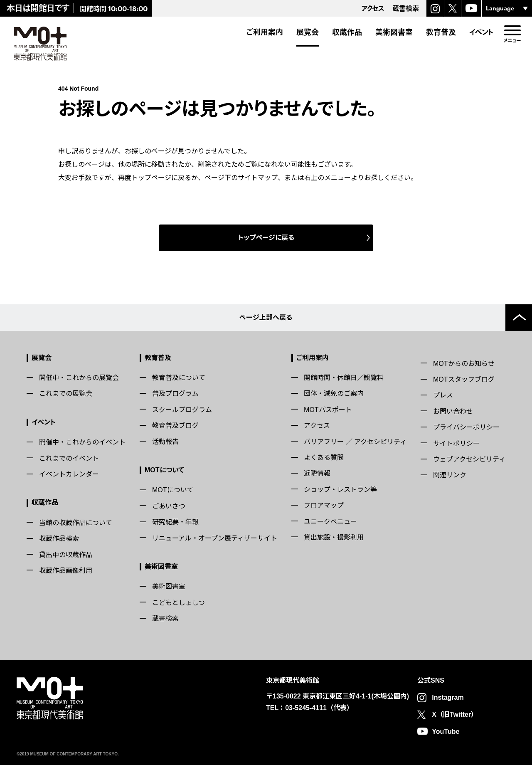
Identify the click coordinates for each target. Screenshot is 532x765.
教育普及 (441, 32)
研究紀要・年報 (175, 522)
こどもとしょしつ (179, 603)
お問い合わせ (453, 411)
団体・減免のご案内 (334, 394)
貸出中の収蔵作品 (66, 555)
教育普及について (179, 378)
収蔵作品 (347, 32)
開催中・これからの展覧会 (79, 378)
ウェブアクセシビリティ (469, 459)
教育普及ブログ (175, 426)
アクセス (317, 426)
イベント (482, 32)
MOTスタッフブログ (464, 379)
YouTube (446, 732)
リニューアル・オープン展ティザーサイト (215, 538)
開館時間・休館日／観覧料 (344, 378)
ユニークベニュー (330, 522)
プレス (443, 395)
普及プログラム (175, 394)
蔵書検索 (165, 618)
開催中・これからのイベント (82, 442)
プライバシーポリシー (466, 427)
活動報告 (165, 442)
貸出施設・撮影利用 (334, 537)
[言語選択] (507, 8)
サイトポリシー (456, 443)
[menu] (512, 30)
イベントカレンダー (69, 474)
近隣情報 (317, 473)
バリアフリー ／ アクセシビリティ (355, 442)
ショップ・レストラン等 (340, 490)
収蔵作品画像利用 (66, 571)
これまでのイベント (69, 458)
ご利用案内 (265, 32)
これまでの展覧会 (66, 394)
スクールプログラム (182, 410)
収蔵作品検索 (59, 539)
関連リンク (450, 475)
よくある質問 (324, 458)
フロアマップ (324, 505)
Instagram (448, 697)
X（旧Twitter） (455, 714)
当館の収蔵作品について (76, 523)
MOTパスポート (328, 410)
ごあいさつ (169, 506)
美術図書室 (394, 32)
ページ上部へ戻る (266, 317)
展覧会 (308, 32)
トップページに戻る (266, 238)
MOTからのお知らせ (464, 364)
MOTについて (164, 470)
